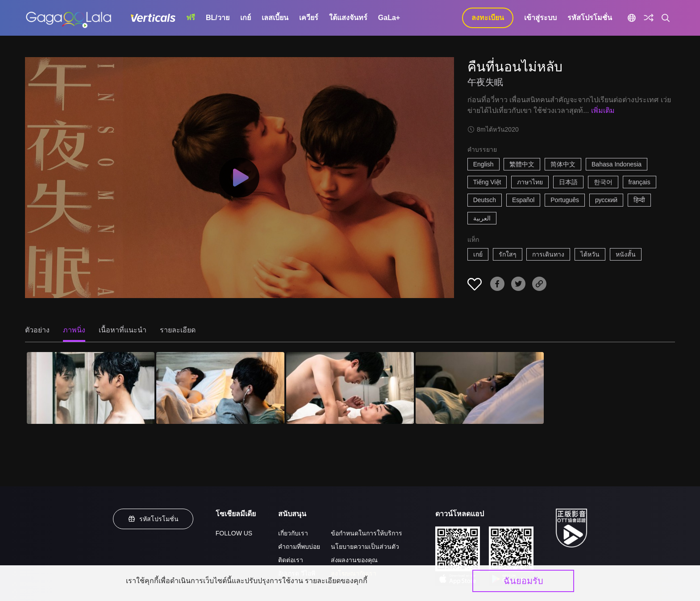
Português (565, 200)
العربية (482, 218)
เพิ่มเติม (603, 110)
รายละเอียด (178, 330)
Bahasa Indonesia (617, 164)
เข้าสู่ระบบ (540, 18)
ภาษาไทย (530, 182)
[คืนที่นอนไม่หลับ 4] (479, 388)
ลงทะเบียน (488, 18)
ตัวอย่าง (37, 330)
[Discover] (649, 18)
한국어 (603, 182)
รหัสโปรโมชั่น (590, 18)
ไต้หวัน (590, 254)
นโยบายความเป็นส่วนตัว (365, 547)
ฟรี (191, 18)
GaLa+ (389, 18)
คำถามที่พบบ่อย (299, 547)
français (640, 182)
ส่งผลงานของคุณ (354, 560)
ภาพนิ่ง (74, 330)
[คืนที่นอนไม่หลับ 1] (91, 388)
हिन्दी (639, 200)
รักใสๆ (508, 254)
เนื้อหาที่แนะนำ (123, 330)
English (483, 164)
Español (523, 200)
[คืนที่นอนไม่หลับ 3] (350, 388)
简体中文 (563, 164)
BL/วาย (218, 18)
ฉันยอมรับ (523, 581)
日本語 (568, 182)
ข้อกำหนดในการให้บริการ (367, 533)
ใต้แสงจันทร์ (348, 18)
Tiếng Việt (487, 182)
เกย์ (246, 18)
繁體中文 (522, 164)
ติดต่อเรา (291, 560)
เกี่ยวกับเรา (293, 533)
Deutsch (485, 200)
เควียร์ (309, 18)
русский (606, 200)
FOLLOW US (234, 533)
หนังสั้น (626, 254)
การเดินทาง (548, 254)
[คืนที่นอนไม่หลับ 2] (220, 388)
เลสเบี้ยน (275, 18)
